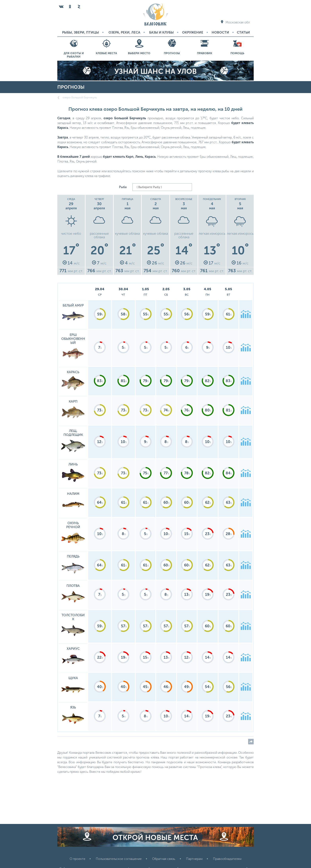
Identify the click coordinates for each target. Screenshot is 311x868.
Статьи (243, 32)
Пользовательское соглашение (119, 859)
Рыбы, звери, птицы (81, 32)
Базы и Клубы (161, 32)
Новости (220, 32)
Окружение (193, 32)
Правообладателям (227, 859)
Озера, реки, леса (124, 32)
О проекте (77, 859)
